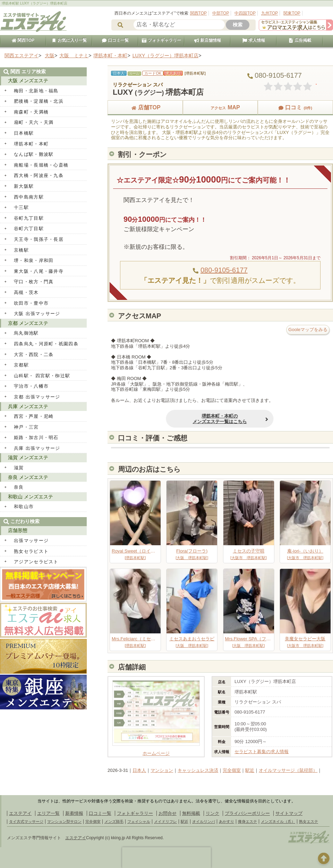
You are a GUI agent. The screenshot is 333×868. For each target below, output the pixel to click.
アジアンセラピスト (36, 562)
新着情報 (74, 813)
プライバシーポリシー (247, 813)
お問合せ (168, 813)
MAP (220, 107)
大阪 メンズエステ (28, 81)
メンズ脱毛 (114, 821)
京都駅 (21, 365)
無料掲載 (191, 813)
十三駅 (21, 207)
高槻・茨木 (26, 292)
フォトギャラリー (161, 40)
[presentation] (166, 858)
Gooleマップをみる (308, 330)
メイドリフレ (165, 821)
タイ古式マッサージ (26, 821)
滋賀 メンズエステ (28, 457)
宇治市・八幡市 (31, 386)
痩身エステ (247, 821)
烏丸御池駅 (26, 333)
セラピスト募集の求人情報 (262, 752)
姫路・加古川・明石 (36, 437)
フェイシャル (139, 821)
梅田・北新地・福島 (36, 91)
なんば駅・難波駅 (34, 154)
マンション (162, 770)
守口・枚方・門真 (34, 282)
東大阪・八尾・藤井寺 (39, 271)
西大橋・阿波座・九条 (39, 175)
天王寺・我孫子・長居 (39, 239)
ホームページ (156, 751)
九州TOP (270, 13)
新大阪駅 (24, 186)
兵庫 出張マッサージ (37, 448)
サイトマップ (289, 813)
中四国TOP (245, 13)
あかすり (227, 821)
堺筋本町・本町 (31, 144)
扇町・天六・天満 (34, 122)
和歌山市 (24, 507)
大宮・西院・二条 (34, 355)
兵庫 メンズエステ (28, 406)
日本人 (139, 770)
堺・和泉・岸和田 (34, 260)
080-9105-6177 (224, 270)
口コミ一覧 (115, 40)
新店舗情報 (207, 40)
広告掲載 (300, 40)
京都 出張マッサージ (37, 397)
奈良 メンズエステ (28, 477)
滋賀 (19, 468)
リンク (212, 813)
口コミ (295, 107)
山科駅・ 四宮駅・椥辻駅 (42, 376)
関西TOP (198, 13)
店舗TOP (145, 107)
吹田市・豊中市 (31, 303)
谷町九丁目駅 (29, 218)
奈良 (19, 487)
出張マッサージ (31, 541)
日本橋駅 (24, 133)
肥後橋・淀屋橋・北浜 (39, 101)
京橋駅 (21, 250)
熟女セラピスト (31, 551)
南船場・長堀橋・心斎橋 (41, 165)
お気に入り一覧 (69, 40)
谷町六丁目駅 (29, 229)
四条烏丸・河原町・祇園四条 (46, 344)
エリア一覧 (48, 813)
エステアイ (20, 813)
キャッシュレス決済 (198, 770)
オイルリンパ (204, 821)
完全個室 (232, 770)
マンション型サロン (64, 821)
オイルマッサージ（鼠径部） (288, 770)
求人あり (173, 73)
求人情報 (254, 40)
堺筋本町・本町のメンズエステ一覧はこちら (170, 419)
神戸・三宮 (26, 427)
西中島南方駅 (29, 197)
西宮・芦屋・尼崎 (34, 416)
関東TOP (292, 13)
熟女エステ (309, 821)
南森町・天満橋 (31, 112)
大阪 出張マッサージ (37, 314)
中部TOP (221, 13)
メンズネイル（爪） (278, 821)
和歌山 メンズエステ (31, 497)
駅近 (250, 770)
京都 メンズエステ (28, 323)
